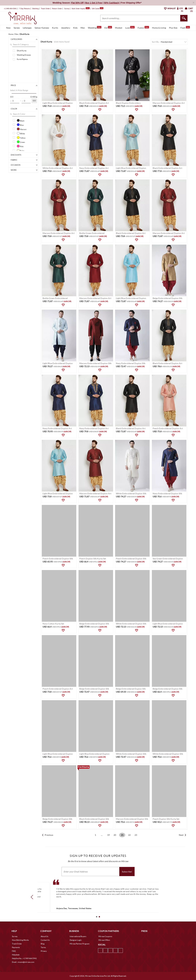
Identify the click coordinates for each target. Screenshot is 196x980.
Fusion (143, 28)
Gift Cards (98, 9)
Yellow (21, 138)
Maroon (22, 129)
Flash (185, 28)
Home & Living (159, 28)
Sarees (17, 28)
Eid (108, 28)
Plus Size (173, 28)
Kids (75, 28)
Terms (43, 947)
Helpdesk (16, 955)
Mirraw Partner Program (80, 944)
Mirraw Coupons (105, 936)
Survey (67, 9)
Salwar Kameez (42, 28)
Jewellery (66, 28)
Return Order (57, 9)
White (21, 133)
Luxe (130, 28)
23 (136, 835)
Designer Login (76, 940)
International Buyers (78, 936)
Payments (16, 947)
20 (115, 835)
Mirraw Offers (104, 940)
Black (21, 120)
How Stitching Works (20, 940)
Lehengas (27, 28)
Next (181, 835)
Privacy (44, 951)
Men (83, 28)
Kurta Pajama (22, 59)
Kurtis (55, 28)
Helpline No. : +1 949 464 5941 (24, 958)
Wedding (95, 28)
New (8, 28)
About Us (44, 936)
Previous (49, 835)
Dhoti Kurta (22, 51)
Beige (21, 150)
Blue (20, 125)
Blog (43, 944)
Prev (33, 897)
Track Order (45, 9)
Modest (119, 28)
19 (108, 835)
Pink (20, 146)
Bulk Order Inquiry (78, 9)
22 (129, 835)
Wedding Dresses (24, 55)
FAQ (14, 951)
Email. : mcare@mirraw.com (23, 962)
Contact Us (45, 940)
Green (21, 142)
